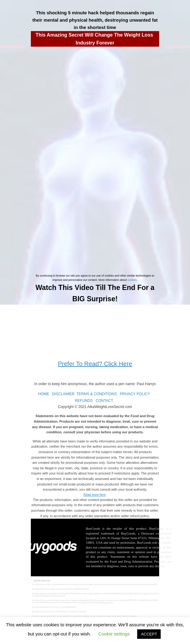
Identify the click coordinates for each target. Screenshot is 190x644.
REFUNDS (84, 401)
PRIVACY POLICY (135, 394)
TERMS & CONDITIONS (97, 394)
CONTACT (104, 401)
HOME (44, 394)
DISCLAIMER (63, 394)
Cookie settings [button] (114, 634)
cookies (132, 280)
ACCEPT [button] (149, 634)
